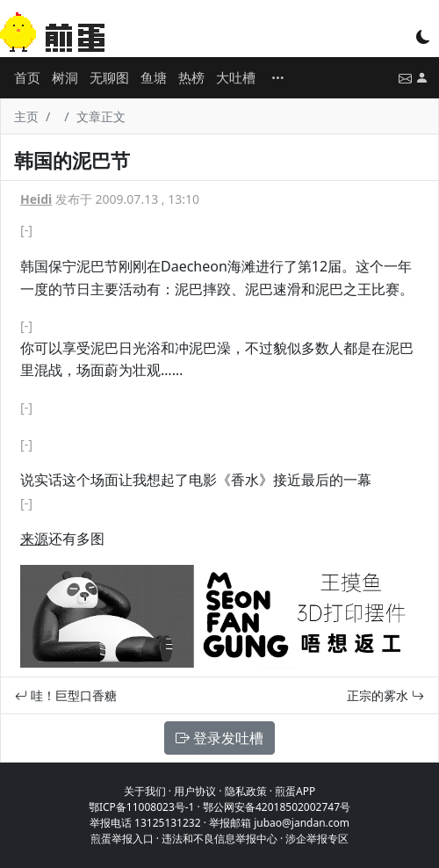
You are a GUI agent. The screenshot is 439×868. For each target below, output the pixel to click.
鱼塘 (154, 77)
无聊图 (109, 77)
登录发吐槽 (219, 738)
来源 (34, 539)
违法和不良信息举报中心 (219, 839)
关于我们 (145, 791)
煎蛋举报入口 (122, 839)
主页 (26, 116)
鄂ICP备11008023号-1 (142, 807)
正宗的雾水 (385, 695)
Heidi (36, 199)
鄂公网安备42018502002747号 (277, 807)
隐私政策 (246, 791)
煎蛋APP (295, 791)
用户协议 (195, 791)
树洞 (65, 77)
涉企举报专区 (317, 839)
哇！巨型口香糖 (66, 695)
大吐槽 (236, 77)
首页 (27, 77)
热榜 (191, 77)
